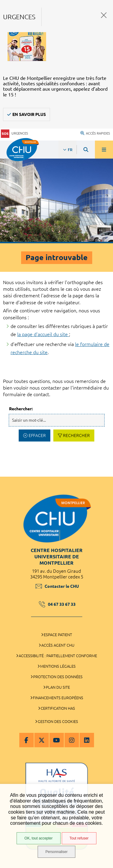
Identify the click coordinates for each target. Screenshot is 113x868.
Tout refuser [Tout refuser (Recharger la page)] (79, 838)
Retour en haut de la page (104, 474)
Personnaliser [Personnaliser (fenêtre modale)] (56, 852)
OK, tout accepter (38, 838)
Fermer (104, 15)
